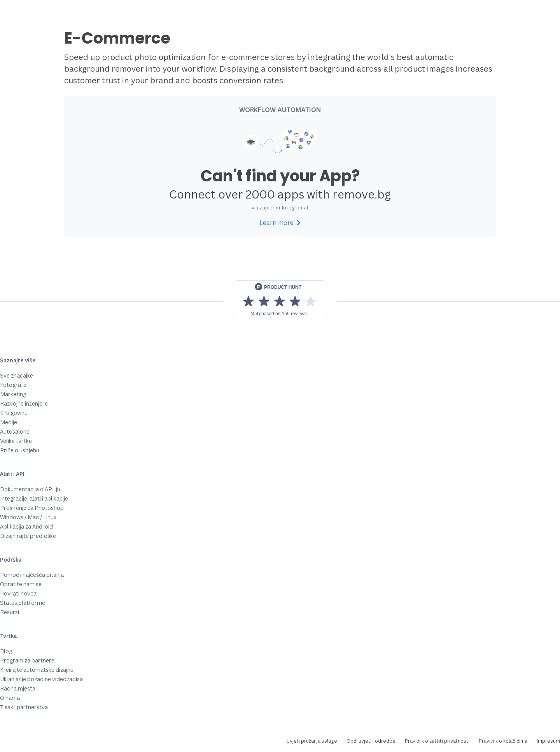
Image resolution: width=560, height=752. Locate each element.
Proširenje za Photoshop (32, 508)
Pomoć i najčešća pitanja (32, 575)
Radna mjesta (18, 688)
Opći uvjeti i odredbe (371, 741)
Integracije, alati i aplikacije (34, 498)
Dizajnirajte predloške (28, 536)
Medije (9, 422)
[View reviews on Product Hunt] (280, 301)
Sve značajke (17, 375)
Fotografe (13, 385)
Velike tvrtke (16, 441)
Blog (6, 651)
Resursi (10, 612)
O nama (10, 698)
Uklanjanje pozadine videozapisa (41, 679)
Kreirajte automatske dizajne (37, 670)
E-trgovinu (14, 413)
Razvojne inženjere (24, 403)
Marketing (13, 394)
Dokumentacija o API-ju (30, 489)
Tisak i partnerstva (24, 707)
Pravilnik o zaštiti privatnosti (437, 741)
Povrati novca (18, 593)
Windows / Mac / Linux (28, 517)
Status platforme (23, 603)
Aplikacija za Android (26, 526)
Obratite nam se (21, 584)
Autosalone (15, 431)
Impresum (548, 741)
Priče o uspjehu (20, 450)
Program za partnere (27, 660)
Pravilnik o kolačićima (503, 741)
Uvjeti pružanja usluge (312, 741)
